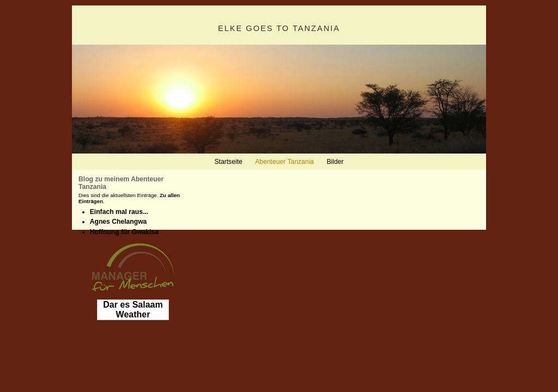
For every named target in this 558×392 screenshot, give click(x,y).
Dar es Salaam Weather (133, 310)
